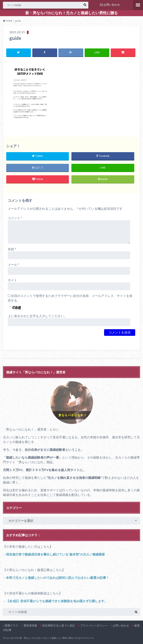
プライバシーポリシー (94, 625)
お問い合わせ (110, 5)
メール (13, 265)
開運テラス (11, 625)
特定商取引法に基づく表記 (59, 625)
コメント (15, 218)
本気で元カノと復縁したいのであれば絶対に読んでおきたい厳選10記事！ (58, 578)
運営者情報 (30, 625)
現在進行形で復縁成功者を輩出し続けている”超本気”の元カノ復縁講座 (55, 554)
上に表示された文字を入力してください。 (37, 316)
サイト (12, 280)
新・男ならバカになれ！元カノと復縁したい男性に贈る (71, 13)
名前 (12, 249)
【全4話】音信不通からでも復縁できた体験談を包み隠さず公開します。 (57, 601)
